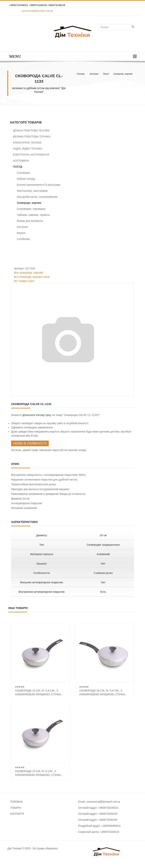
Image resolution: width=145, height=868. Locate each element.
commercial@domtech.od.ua (37, 11)
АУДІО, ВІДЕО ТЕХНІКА (28, 149)
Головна (81, 74)
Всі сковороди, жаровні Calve (32, 277)
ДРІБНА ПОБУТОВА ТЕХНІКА (31, 130)
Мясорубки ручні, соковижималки (37, 197)
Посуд (106, 74)
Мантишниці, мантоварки (32, 191)
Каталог (94, 74)
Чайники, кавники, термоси (33, 215)
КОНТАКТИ (17, 814)
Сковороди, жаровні (123, 74)
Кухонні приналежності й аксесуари (39, 185)
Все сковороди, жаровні (29, 273)
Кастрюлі (22, 227)
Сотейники (23, 239)
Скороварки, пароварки (31, 209)
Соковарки (23, 173)
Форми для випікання (30, 221)
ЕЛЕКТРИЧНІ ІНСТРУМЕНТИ (31, 155)
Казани (21, 233)
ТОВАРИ (15, 808)
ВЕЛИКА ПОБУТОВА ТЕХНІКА (32, 137)
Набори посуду (26, 179)
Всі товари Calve (24, 281)
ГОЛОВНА (16, 802)
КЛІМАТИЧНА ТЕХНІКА (27, 143)
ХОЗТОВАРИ (21, 161)
